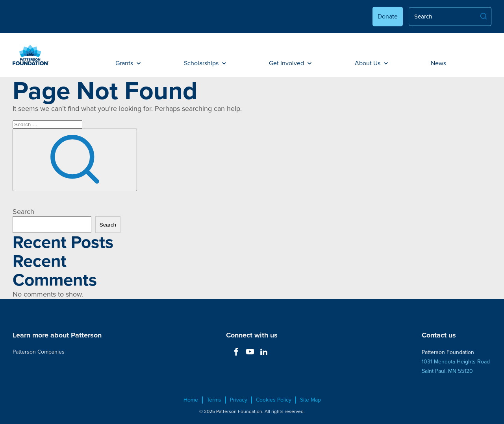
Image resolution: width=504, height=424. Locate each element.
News (438, 63)
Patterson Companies (39, 352)
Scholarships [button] (205, 63)
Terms (214, 400)
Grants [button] (128, 63)
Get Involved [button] (290, 63)
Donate (388, 16)
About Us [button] (371, 63)
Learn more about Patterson (57, 335)
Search (23, 212)
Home (191, 400)
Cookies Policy (274, 400)
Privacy (239, 400)
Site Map (310, 400)
